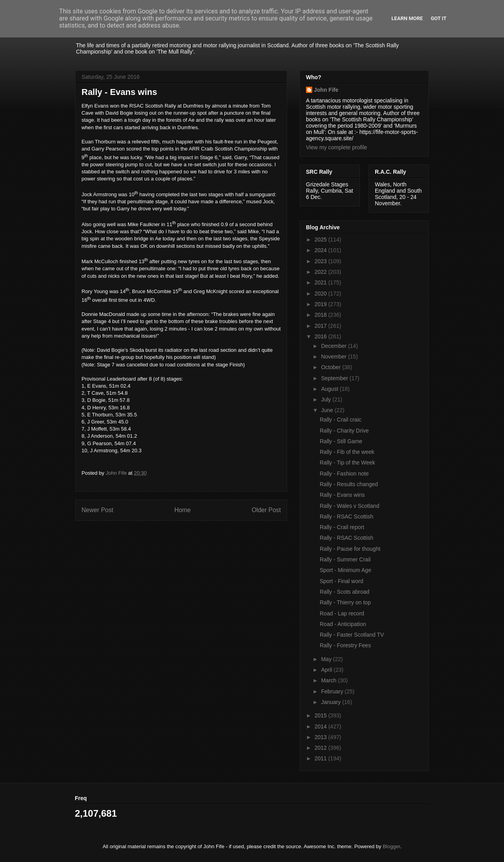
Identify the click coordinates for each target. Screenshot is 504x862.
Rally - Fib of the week (347, 452)
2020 (321, 294)
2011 (321, 758)
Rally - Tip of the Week (347, 463)
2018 (321, 315)
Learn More (407, 18)
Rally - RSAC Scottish (346, 516)
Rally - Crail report (342, 527)
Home (183, 510)
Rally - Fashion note (344, 474)
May (327, 659)
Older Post (266, 510)
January (332, 702)
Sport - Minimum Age (346, 570)
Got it (439, 18)
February (333, 691)
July (327, 399)
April (327, 670)
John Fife (326, 90)
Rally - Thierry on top (345, 602)
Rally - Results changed (349, 484)
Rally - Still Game (341, 441)
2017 (321, 326)
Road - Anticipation (343, 624)
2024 (321, 250)
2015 (321, 715)
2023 (321, 261)
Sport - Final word (341, 581)
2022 (321, 272)
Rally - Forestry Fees (345, 645)
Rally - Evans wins (342, 495)
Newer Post (97, 510)
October (332, 367)
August (330, 389)
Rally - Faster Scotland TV (352, 635)
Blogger (391, 846)
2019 (321, 304)
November (334, 357)
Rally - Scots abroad (345, 592)
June (328, 410)
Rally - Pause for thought (350, 549)
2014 (321, 726)
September (335, 378)
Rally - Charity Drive (344, 431)
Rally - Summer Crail (345, 559)
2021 (321, 282)
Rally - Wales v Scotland (349, 506)
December (334, 346)
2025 (321, 240)
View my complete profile (336, 147)
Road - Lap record (342, 613)
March (329, 680)
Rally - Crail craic (341, 420)
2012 (321, 748)
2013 (321, 737)
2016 (321, 336)
